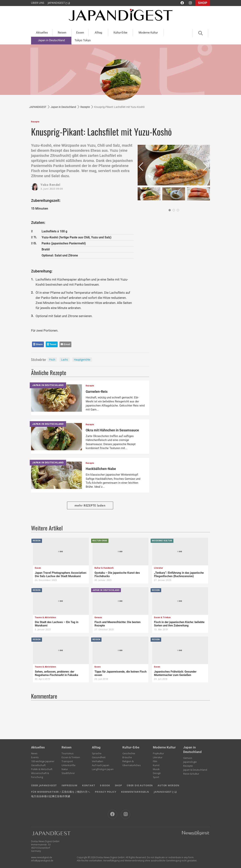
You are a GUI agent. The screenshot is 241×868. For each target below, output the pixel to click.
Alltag (98, 33)
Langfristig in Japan (103, 769)
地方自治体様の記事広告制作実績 (51, 796)
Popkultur (158, 753)
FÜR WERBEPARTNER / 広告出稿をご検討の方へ (61, 792)
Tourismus (68, 753)
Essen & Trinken (71, 757)
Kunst (156, 765)
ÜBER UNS (38, 3)
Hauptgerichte (82, 360)
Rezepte (188, 766)
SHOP (203, 3)
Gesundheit (99, 757)
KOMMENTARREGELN (135, 792)
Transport (67, 761)
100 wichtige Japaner (43, 761)
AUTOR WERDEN (169, 785)
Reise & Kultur (191, 774)
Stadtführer (68, 773)
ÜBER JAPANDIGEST (44, 785)
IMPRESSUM (69, 785)
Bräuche (127, 757)
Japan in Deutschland (51, 40)
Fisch (52, 360)
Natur (65, 769)
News (34, 753)
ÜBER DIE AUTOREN (140, 785)
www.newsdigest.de (42, 857)
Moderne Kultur (148, 33)
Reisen (62, 33)
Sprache (97, 753)
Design (157, 773)
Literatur (158, 757)
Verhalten (98, 761)
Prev (142, 168)
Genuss (188, 758)
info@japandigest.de (42, 861)
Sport (156, 777)
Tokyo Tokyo (83, 40)
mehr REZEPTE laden (90, 505)
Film (155, 761)
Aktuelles (42, 33)
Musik (156, 769)
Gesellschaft (38, 765)
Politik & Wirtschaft (42, 769)
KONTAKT (89, 785)
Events (35, 757)
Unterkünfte (69, 765)
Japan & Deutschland (195, 770)
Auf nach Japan (101, 765)
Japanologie (190, 762)
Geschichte (129, 753)
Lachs (65, 360)
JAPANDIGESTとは (59, 3)
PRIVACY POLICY (106, 792)
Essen (80, 33)
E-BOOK (105, 785)
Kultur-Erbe (120, 33)
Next (206, 168)
